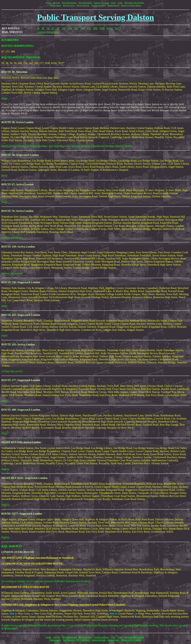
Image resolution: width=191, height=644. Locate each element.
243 (83, 28)
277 (89, 28)
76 (58, 28)
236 (70, 28)
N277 (118, 28)
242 (76, 28)
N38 (102, 28)
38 (43, 28)
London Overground (48, 32)
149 (64, 28)
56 (48, 28)
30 (38, 28)
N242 (110, 28)
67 (53, 28)
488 (95, 28)
